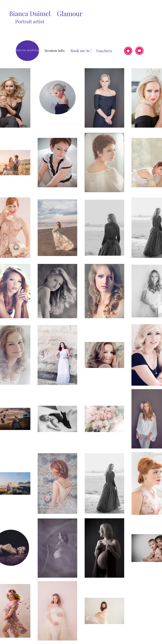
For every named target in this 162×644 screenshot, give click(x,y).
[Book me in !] (81, 51)
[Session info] (55, 51)
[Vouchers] (104, 51)
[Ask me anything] (27, 51)
